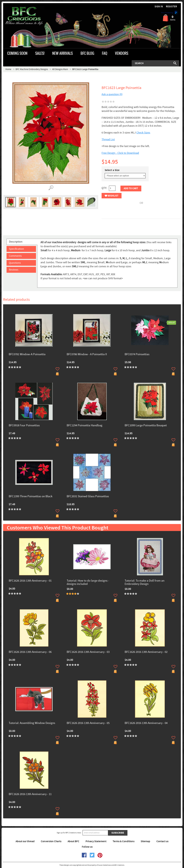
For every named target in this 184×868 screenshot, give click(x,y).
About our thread (25, 841)
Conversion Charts (51, 841)
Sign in (159, 7)
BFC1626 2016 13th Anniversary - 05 (88, 723)
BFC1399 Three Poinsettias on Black (31, 497)
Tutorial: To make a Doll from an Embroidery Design (145, 583)
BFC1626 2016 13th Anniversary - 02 (146, 652)
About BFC (73, 841)
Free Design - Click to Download (120, 153)
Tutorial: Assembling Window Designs (32, 723)
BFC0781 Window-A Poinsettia (27, 354)
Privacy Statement (96, 841)
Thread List (108, 139)
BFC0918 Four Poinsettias (24, 426)
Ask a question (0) (112, 94)
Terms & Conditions (124, 841)
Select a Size (112, 170)
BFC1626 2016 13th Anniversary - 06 (30, 652)
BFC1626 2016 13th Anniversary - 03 (88, 652)
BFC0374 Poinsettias (137, 354)
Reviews (14, 270)
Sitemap (145, 841)
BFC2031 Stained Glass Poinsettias (88, 497)
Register (171, 7)
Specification (16, 249)
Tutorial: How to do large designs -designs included (88, 583)
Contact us (162, 841)
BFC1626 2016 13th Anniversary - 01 (30, 581)
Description (16, 242)
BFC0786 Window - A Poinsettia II (87, 354)
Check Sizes (143, 133)
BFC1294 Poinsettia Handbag (85, 426)
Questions (15, 263)
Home (8, 69)
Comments (15, 256)
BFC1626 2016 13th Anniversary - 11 (30, 794)
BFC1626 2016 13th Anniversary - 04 (146, 723)
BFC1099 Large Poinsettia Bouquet (146, 426)
